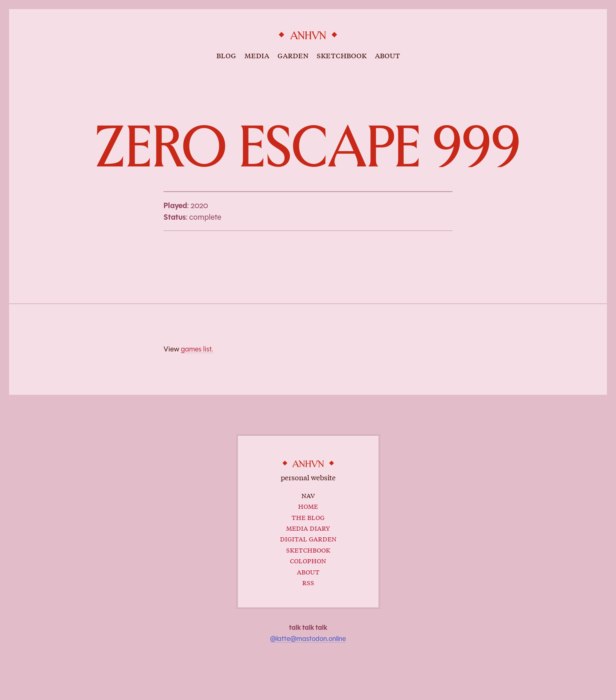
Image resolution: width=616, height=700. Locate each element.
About (308, 571)
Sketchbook (308, 549)
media (257, 55)
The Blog (308, 517)
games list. (197, 349)
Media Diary (308, 528)
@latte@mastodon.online (308, 639)
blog (226, 55)
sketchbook (342, 55)
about (387, 55)
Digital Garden (308, 538)
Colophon (308, 560)
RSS (308, 582)
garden (293, 55)
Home (308, 506)
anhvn (308, 36)
